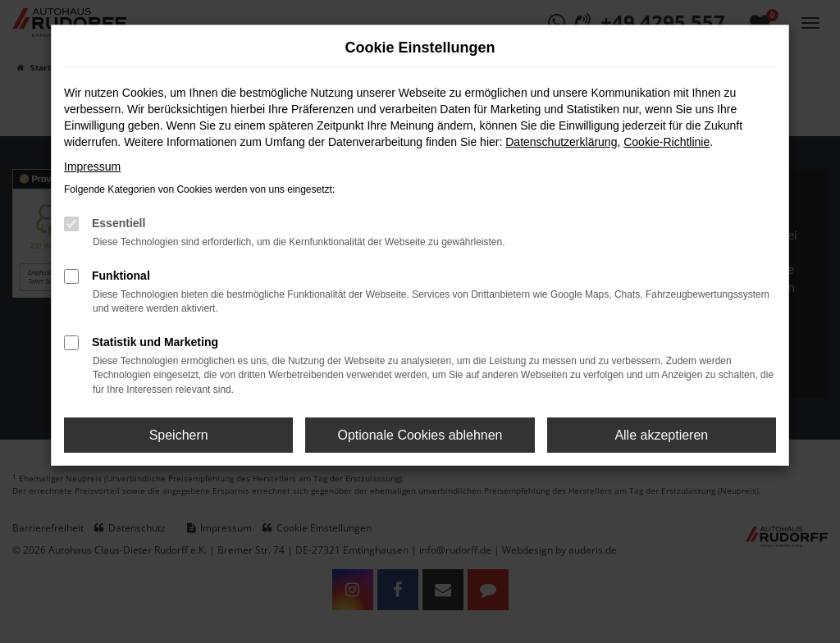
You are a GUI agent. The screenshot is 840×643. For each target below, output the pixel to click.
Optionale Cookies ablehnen (420, 435)
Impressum (92, 166)
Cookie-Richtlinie (667, 142)
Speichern (179, 435)
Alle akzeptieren (661, 435)
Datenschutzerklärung (561, 142)
